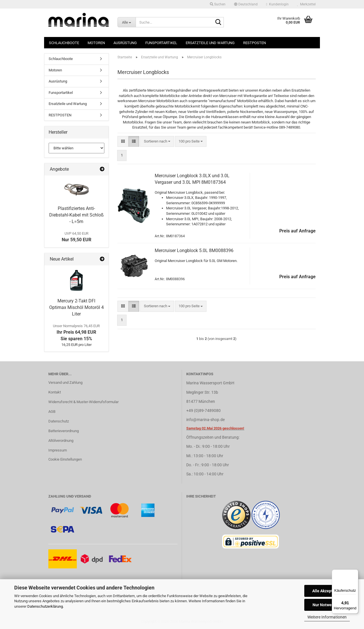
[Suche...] (127, 22)
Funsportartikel (161, 43)
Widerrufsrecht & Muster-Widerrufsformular (83, 402)
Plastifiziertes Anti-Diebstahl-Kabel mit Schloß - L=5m (76, 215)
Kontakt (55, 392)
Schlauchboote (64, 43)
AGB (52, 412)
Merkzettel (306, 4)
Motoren (96, 43)
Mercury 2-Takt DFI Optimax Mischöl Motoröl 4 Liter (76, 307)
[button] (246, 4)
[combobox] (157, 142)
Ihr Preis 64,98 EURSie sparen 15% (76, 333)
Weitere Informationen (327, 617)
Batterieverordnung (64, 431)
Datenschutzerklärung (45, 606)
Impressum (58, 450)
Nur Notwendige (327, 605)
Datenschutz (59, 421)
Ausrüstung (125, 43)
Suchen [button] (218, 4)
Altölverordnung (61, 441)
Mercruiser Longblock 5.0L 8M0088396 (194, 250)
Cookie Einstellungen (65, 459)
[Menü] (355, 573)
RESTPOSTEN (255, 43)
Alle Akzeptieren (327, 591)
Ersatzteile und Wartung (210, 43)
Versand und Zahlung (65, 382)
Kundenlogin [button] (277, 4)
